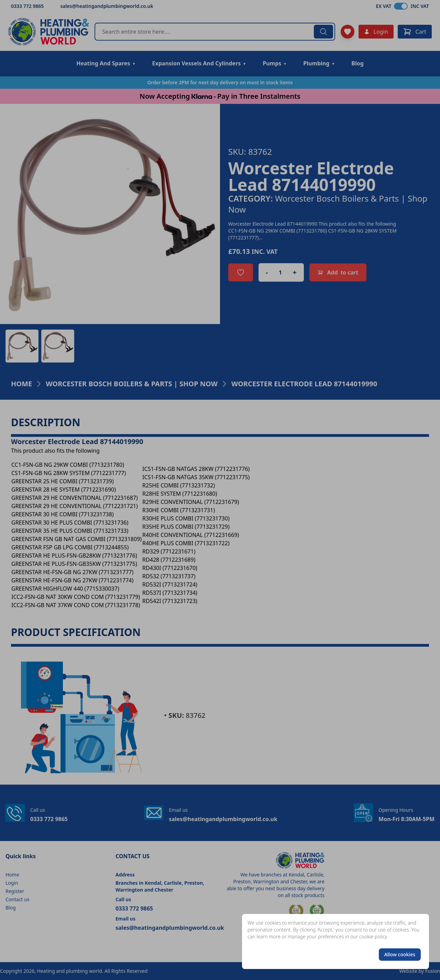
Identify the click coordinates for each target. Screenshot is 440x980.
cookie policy (373, 936)
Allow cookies (400, 954)
